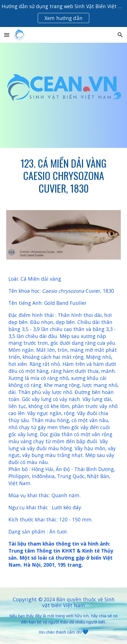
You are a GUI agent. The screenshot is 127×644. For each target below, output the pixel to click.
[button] (7, 35)
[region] (64, 13)
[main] (64, 176)
